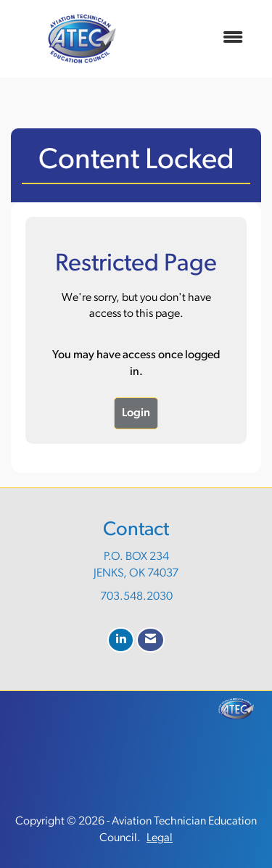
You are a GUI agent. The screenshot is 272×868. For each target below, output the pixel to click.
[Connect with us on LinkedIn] (121, 640)
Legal (160, 838)
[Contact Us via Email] (151, 640)
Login (136, 413)
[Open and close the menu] (203, 39)
